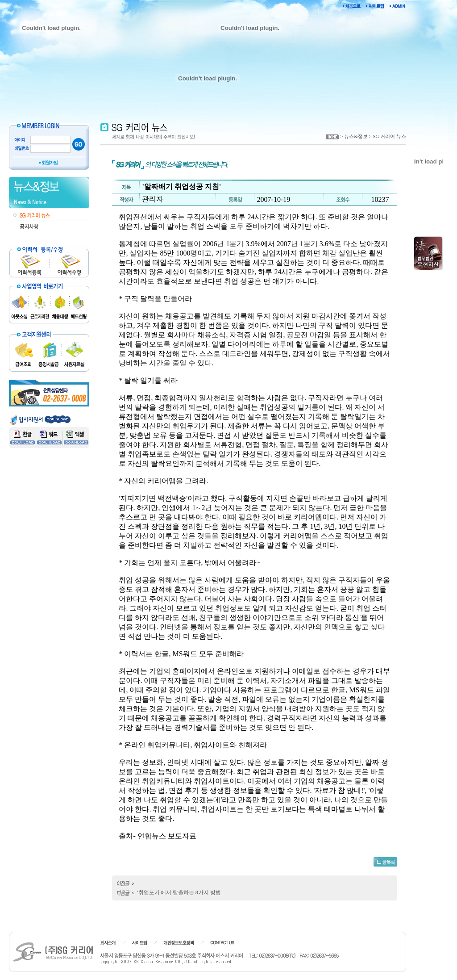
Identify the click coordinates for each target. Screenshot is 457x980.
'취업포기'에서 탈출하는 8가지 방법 (179, 892)
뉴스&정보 (356, 136)
